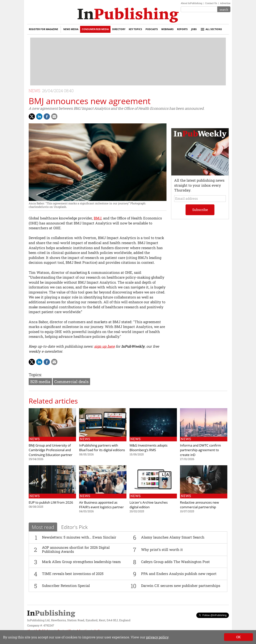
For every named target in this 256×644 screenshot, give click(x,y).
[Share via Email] (54, 116)
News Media (71, 29)
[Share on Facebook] (47, 116)
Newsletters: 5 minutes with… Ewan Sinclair (79, 537)
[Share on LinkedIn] (39, 116)
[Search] (224, 9)
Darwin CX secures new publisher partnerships (181, 586)
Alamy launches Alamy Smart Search (173, 537)
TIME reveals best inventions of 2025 (73, 574)
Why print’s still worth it (162, 550)
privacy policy (157, 637)
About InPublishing (192, 3)
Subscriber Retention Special (66, 586)
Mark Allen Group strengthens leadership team (81, 562)
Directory (119, 29)
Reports (182, 29)
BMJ (98, 218)
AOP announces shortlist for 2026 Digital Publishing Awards (76, 550)
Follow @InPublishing (213, 615)
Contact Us (211, 3)
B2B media (40, 382)
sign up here (104, 346)
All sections (211, 29)
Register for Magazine (44, 29)
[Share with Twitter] (32, 116)
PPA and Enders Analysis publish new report (179, 574)
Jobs (194, 29)
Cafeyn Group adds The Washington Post (175, 562)
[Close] (238, 637)
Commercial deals (71, 382)
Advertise (225, 3)
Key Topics (135, 29)
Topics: (35, 375)
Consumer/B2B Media (95, 29)
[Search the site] (199, 9)
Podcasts (152, 29)
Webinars (167, 29)
